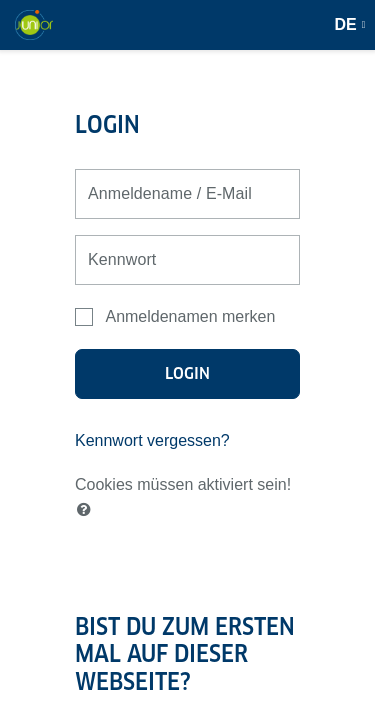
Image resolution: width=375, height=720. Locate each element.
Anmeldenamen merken (190, 316)
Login (188, 373)
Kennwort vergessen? (152, 440)
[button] (88, 510)
